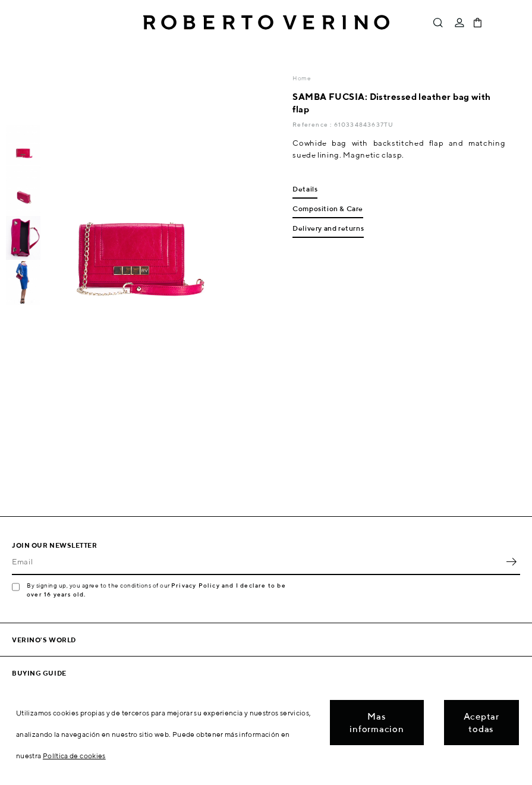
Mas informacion (377, 723)
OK (511, 562)
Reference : (313, 124)
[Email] (257, 562)
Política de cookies (74, 756)
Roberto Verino (266, 23)
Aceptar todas (481, 723)
